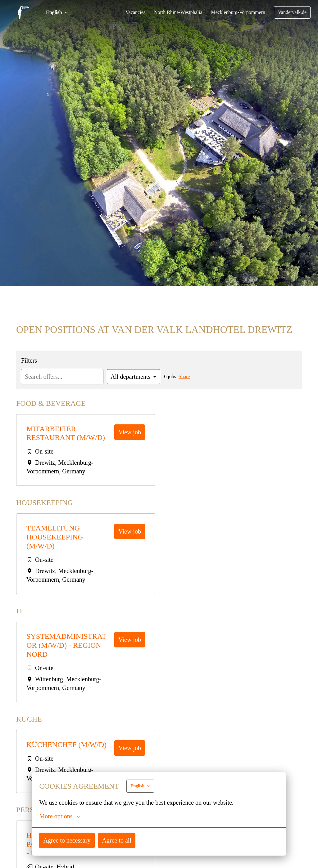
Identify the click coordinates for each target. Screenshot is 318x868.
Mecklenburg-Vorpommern (236, 12)
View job (130, 432)
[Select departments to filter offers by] (138, 377)
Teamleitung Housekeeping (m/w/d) (55, 537)
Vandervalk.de (292, 12)
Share (190, 377)
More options (60, 816)
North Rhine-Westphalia (173, 12)
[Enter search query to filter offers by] (64, 377)
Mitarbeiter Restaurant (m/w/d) (68, 433)
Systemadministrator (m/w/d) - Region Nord (69, 645)
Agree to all (118, 840)
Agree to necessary (68, 840)
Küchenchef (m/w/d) (69, 745)
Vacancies (129, 12)
